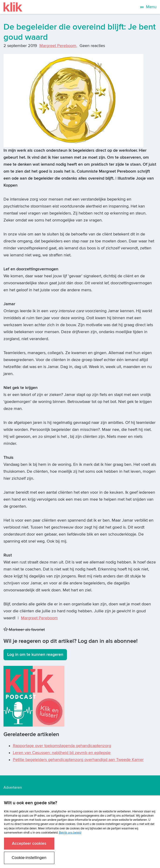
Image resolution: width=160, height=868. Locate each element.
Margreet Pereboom (39, 618)
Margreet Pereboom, (58, 46)
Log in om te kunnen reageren (35, 655)
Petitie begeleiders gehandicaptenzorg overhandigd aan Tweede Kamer (78, 760)
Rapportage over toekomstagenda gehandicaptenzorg (62, 746)
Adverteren (13, 788)
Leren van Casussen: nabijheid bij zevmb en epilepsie (62, 753)
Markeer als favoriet (24, 630)
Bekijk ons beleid (70, 833)
